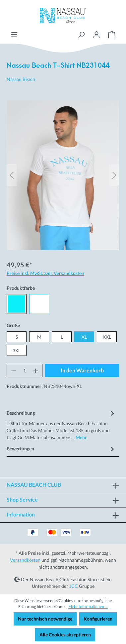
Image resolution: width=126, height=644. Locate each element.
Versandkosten (25, 560)
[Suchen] (81, 35)
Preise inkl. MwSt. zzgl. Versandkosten (45, 273)
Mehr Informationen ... (88, 606)
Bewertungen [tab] (61, 449)
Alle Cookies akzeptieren (65, 635)
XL (84, 337)
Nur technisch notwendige (45, 619)
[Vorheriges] (12, 175)
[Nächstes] (114, 175)
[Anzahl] (25, 371)
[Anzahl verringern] (14, 371)
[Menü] (14, 35)
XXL (107, 337)
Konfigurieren (98, 619)
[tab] (61, 425)
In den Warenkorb (82, 370)
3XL (17, 350)
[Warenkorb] (112, 35)
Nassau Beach (21, 79)
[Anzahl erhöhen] (36, 371)
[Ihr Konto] (96, 35)
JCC (74, 586)
